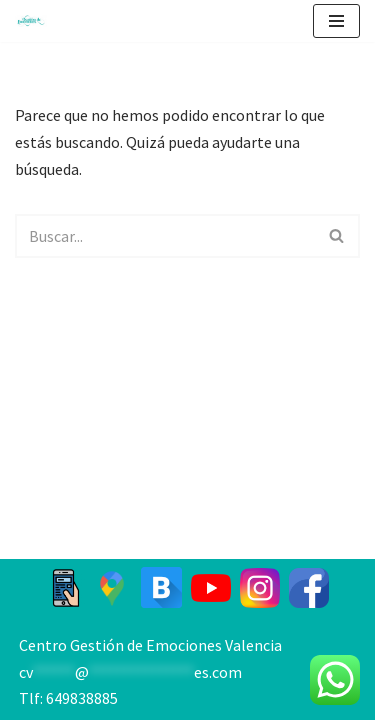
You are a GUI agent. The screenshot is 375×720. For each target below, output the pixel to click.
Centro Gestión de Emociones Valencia (150, 645)
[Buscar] (165, 236)
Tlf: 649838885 (68, 698)
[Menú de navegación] (336, 21)
